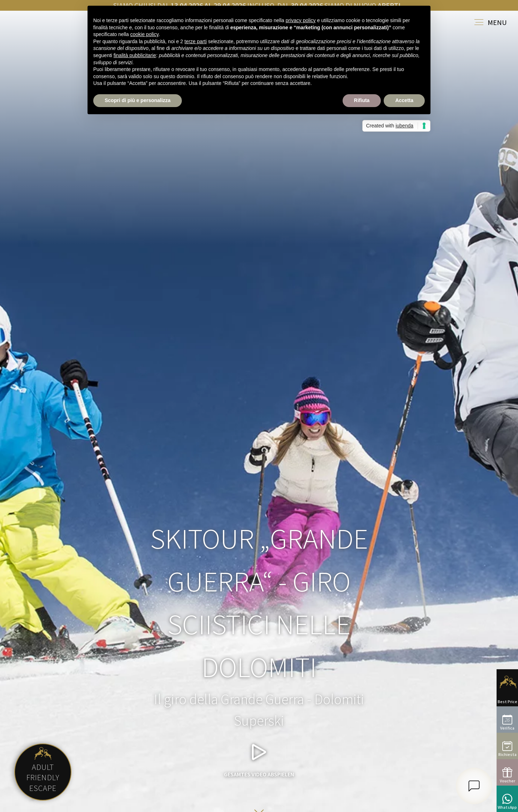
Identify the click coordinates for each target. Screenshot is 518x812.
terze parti (195, 41)
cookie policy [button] (145, 34)
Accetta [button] (404, 100)
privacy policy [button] (301, 20)
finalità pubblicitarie (135, 55)
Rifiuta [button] (362, 100)
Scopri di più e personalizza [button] (138, 100)
